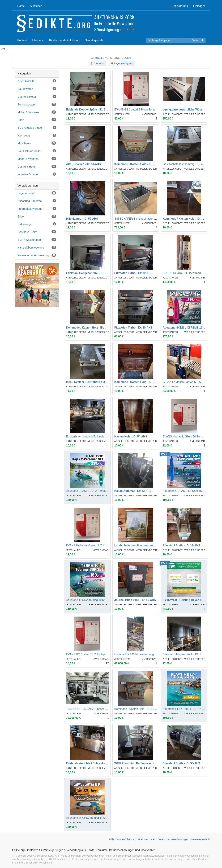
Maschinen (37, 143)
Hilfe (112, 840)
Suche (195, 40)
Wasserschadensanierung (37, 255)
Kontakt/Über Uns (126, 840)
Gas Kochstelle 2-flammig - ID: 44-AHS (187, 164)
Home (21, 6)
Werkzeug (37, 136)
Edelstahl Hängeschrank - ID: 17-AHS (186, 655)
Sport (37, 120)
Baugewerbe (37, 89)
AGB (153, 840)
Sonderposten (37, 104)
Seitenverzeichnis (200, 840)
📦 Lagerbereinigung (121, 63)
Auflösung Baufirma (37, 201)
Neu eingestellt (94, 40)
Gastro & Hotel (37, 97)
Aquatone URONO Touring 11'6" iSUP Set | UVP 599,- (99, 818)
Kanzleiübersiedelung (37, 247)
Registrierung (180, 6)
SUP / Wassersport (37, 240)
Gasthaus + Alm (37, 232)
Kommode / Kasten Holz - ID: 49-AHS (138, 709)
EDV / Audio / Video (37, 128)
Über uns (38, 40)
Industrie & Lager (37, 174)
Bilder (37, 216)
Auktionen (37, 6)
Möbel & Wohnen (37, 112)
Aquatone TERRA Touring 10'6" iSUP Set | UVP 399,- (99, 600)
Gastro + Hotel (37, 167)
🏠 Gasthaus (97, 63)
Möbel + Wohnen (37, 159)
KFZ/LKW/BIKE (37, 81)
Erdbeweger (37, 224)
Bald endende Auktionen (64, 40)
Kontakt (22, 40)
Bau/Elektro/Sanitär (37, 151)
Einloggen (199, 6)
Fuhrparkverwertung (37, 209)
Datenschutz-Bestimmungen (173, 840)
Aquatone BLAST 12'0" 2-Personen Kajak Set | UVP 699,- (102, 491)
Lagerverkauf (37, 193)
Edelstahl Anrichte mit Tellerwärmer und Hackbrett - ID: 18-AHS (105, 437)
